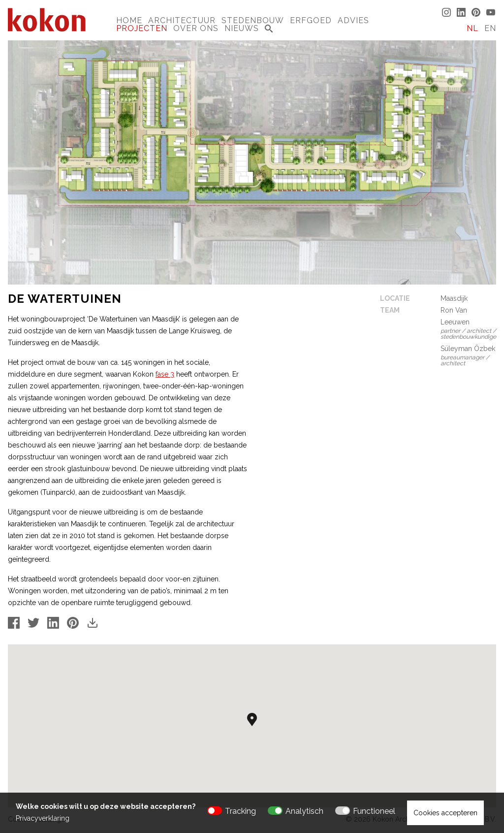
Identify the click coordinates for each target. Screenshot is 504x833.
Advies (353, 20)
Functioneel (374, 811)
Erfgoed (311, 20)
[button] (252, 720)
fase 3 (165, 374)
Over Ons (196, 28)
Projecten (142, 28)
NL (472, 28)
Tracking (240, 811)
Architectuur (182, 20)
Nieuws (242, 28)
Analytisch (304, 811)
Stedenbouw (253, 20)
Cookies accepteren (445, 813)
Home (129, 20)
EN (490, 28)
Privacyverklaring (43, 818)
